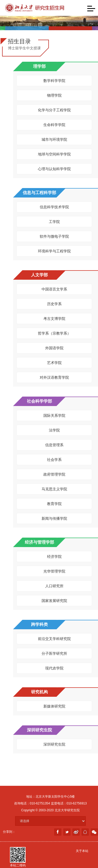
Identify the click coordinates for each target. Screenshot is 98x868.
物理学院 (54, 95)
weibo (76, 832)
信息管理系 (54, 445)
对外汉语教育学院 (54, 377)
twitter (67, 832)
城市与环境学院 (54, 139)
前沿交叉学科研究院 (54, 639)
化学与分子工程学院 (54, 110)
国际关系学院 (54, 415)
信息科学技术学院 (54, 207)
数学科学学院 (54, 81)
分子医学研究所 (54, 653)
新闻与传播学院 (54, 518)
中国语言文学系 (54, 289)
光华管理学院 (54, 571)
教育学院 (54, 504)
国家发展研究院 (54, 601)
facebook (58, 832)
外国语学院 (54, 348)
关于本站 (82, 851)
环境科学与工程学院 (54, 251)
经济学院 (54, 557)
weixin (94, 832)
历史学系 (54, 304)
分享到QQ (85, 832)
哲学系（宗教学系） (54, 333)
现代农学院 (54, 668)
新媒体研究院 (54, 706)
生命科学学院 (54, 125)
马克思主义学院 (54, 489)
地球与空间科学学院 (54, 154)
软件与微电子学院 (54, 236)
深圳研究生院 (54, 744)
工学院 (54, 222)
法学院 (54, 430)
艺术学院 (54, 363)
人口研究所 (54, 586)
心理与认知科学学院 (54, 169)
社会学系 (54, 460)
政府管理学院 (54, 474)
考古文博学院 (54, 319)
